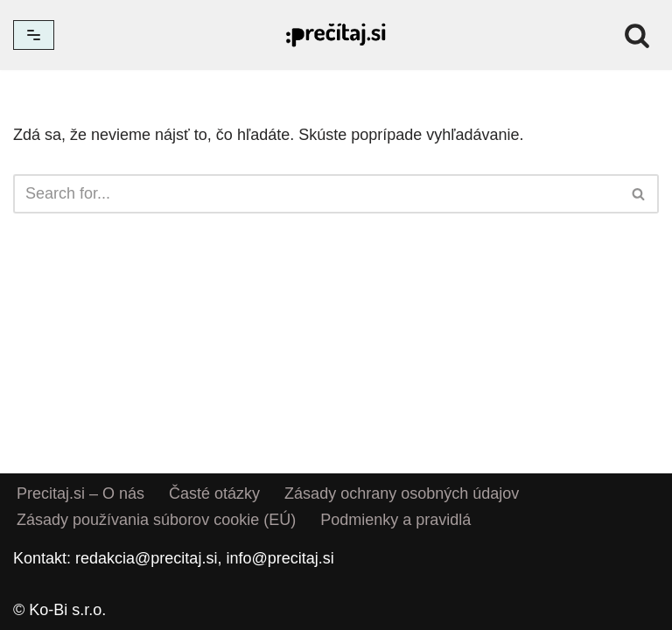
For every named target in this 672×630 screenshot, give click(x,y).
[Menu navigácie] (34, 35)
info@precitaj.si (280, 558)
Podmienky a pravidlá (395, 520)
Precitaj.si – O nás (80, 493)
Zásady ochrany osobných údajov (402, 493)
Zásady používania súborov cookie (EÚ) (156, 520)
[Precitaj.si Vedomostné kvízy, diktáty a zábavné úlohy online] (336, 35)
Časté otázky (214, 493)
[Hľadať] (637, 35)
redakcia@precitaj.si (146, 558)
